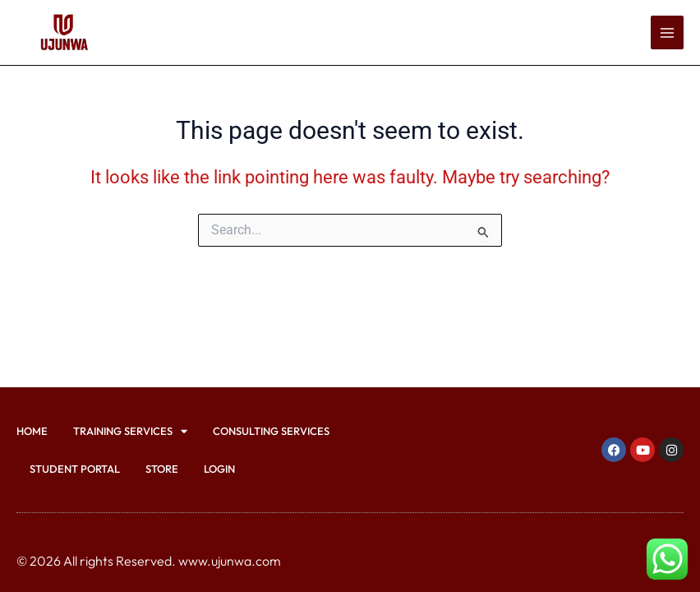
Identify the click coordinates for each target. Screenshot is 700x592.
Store (162, 469)
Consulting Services (271, 431)
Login (219, 469)
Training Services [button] (130, 431)
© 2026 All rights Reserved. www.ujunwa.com (149, 561)
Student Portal (75, 469)
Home (32, 431)
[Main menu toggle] (667, 32)
